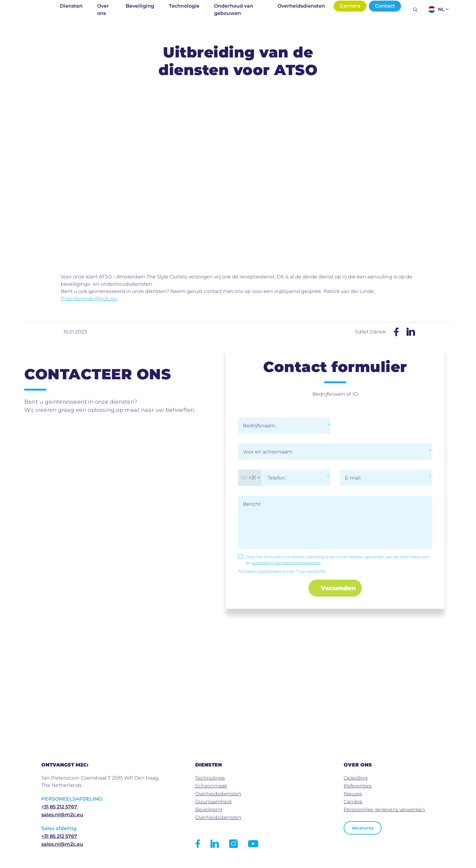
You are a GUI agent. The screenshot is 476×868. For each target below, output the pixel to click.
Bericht (252, 504)
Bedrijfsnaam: (259, 426)
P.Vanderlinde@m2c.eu (89, 299)
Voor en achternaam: (268, 452)
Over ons (103, 10)
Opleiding (356, 778)
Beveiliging (140, 6)
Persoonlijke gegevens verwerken (384, 809)
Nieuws (353, 794)
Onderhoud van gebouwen (234, 10)
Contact (385, 6)
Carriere (350, 6)
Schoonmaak (211, 786)
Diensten (71, 6)
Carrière (353, 802)
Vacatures (363, 828)
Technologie (184, 6)
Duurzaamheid (213, 802)
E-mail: (353, 478)
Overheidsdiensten (301, 6)
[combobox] (250, 478)
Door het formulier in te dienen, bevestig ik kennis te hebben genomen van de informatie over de (337, 560)
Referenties (358, 786)
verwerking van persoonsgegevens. (286, 563)
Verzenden (338, 588)
